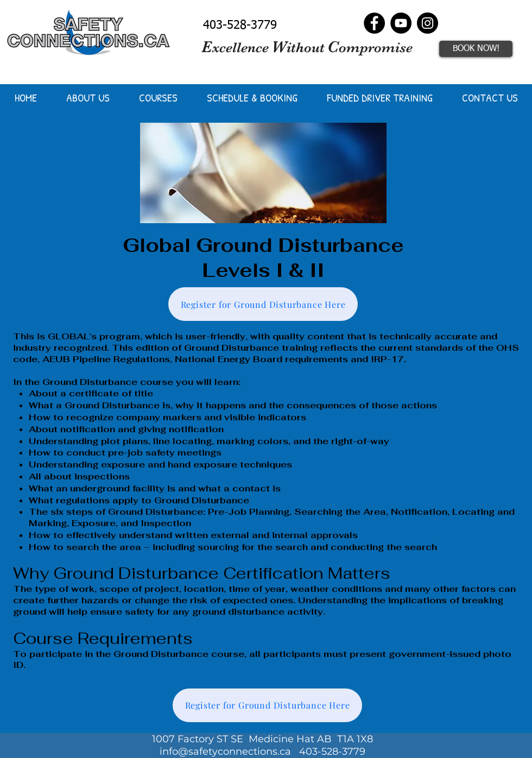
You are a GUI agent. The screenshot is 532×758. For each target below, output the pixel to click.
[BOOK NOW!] (476, 49)
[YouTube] (401, 23)
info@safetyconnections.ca (225, 751)
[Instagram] (427, 23)
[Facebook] (374, 23)
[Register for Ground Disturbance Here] (263, 304)
